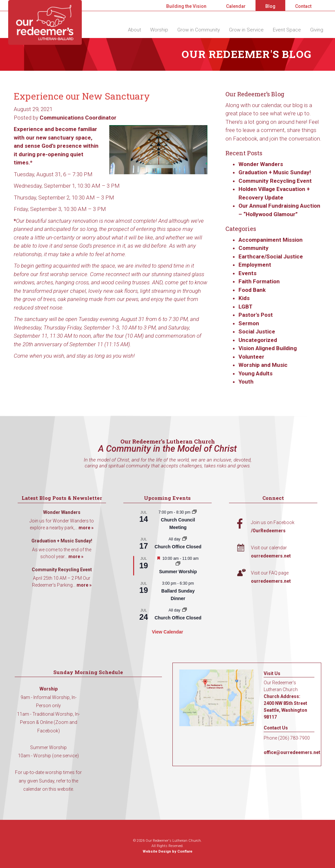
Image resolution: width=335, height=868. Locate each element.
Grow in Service (246, 30)
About (134, 30)
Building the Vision (186, 6)
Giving (317, 30)
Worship (159, 30)
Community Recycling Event (275, 181)
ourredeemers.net (271, 556)
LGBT (246, 307)
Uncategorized (258, 340)
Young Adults (256, 373)
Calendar (236, 6)
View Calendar (167, 632)
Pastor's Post (256, 315)
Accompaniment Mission (271, 240)
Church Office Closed (178, 547)
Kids (244, 298)
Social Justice (257, 331)
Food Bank (252, 290)
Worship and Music (263, 365)
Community (254, 248)
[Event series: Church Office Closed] (185, 539)
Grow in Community (199, 30)
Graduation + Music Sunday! (275, 172)
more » (86, 528)
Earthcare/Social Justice (271, 256)
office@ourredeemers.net (292, 752)
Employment (255, 265)
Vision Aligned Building (268, 348)
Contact (303, 6)
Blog (270, 6)
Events (247, 273)
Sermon (249, 323)
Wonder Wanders (261, 164)
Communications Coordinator (78, 118)
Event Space (287, 30)
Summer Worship (178, 572)
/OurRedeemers (268, 531)
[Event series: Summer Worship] (178, 564)
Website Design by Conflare (167, 851)
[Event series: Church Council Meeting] (194, 512)
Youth (246, 382)
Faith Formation (259, 281)
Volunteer (251, 357)
